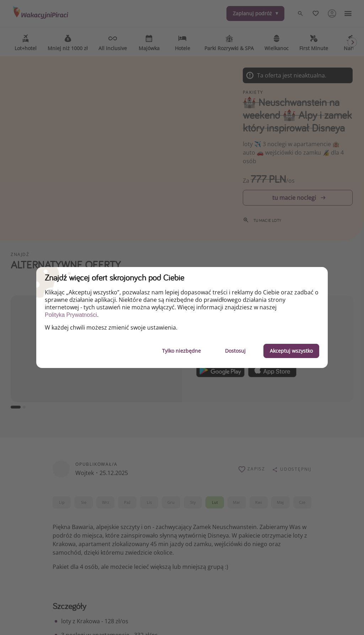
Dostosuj (235, 351)
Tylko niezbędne (181, 351)
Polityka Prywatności (71, 315)
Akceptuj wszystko (291, 351)
